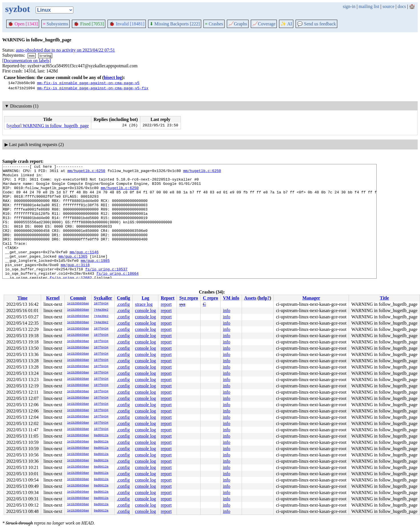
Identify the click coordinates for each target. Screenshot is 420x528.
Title (384, 298)
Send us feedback (316, 24)
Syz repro (189, 298)
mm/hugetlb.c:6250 (86, 172)
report (166, 304)
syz (182, 304)
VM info (231, 298)
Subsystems (55, 24)
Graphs (238, 24)
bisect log (113, 77)
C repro (210, 298)
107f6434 (101, 304)
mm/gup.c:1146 (84, 270)
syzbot (18, 9)
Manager (311, 298)
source (389, 6)
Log (145, 298)
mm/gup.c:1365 (73, 275)
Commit (78, 298)
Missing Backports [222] (175, 24)
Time (22, 298)
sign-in (349, 6)
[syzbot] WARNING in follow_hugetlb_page (48, 126)
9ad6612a (101, 436)
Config (124, 298)
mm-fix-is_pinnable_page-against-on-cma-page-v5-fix (93, 88)
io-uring (45, 55)
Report (167, 298)
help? (264, 298)
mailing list (369, 6)
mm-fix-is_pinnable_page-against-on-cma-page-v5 (88, 83)
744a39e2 (101, 310)
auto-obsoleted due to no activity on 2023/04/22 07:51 (65, 50)
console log (145, 310)
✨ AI (286, 24)
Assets (250, 298)
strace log (144, 304)
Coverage (264, 24)
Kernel (53, 298)
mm (32, 55)
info (227, 310)
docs (402, 6)
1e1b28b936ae (78, 304)
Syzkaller (103, 298)
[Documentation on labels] (27, 61)
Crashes (214, 24)
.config (123, 304)
